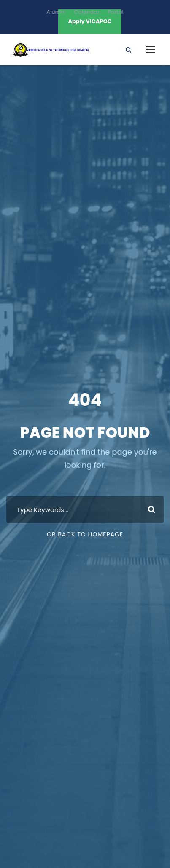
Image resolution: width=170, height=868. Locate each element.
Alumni (56, 12)
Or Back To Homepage (85, 534)
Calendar (87, 12)
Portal (115, 12)
